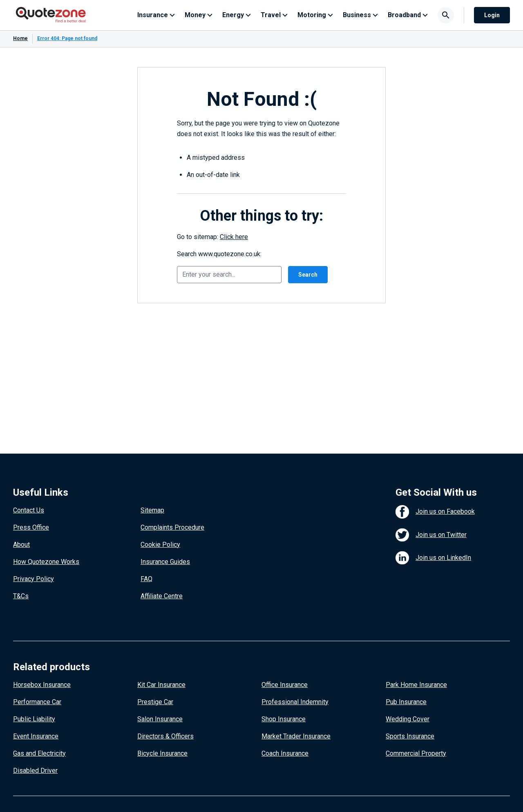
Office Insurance (285, 685)
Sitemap (152, 510)
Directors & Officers (165, 736)
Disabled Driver (35, 771)
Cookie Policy (160, 545)
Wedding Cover (408, 719)
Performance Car (37, 702)
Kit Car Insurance (161, 685)
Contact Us (29, 510)
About (21, 545)
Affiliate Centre (162, 596)
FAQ (146, 579)
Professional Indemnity (295, 702)
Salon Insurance (160, 719)
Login (492, 15)
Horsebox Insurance (42, 685)
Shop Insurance (284, 719)
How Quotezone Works (46, 562)
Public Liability (34, 719)
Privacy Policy (34, 579)
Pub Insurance (406, 702)
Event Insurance (36, 736)
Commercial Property (416, 753)
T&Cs (21, 596)
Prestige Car (155, 702)
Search (308, 275)
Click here (234, 237)
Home (20, 38)
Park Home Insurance (416, 685)
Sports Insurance (410, 736)
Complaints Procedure (172, 527)
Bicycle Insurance (162, 753)
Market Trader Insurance (296, 736)
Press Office (31, 527)
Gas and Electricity (39, 753)
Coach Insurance (285, 753)
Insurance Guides (165, 562)
